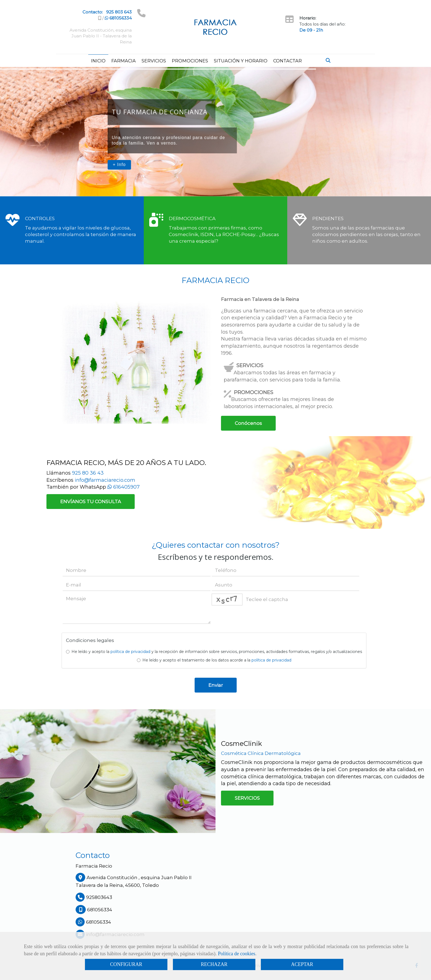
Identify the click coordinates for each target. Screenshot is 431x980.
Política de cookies (237, 954)
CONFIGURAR (126, 964)
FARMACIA (124, 61)
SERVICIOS (154, 61)
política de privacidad (130, 652)
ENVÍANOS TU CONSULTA (91, 502)
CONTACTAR (288, 61)
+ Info (119, 164)
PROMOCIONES (190, 61)
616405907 (124, 487)
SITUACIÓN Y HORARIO (241, 61)
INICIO (98, 61)
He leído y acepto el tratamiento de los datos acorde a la (214, 660)
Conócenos (248, 423)
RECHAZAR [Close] (214, 964)
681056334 (118, 18)
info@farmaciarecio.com (105, 480)
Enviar (216, 685)
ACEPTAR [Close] (302, 964)
